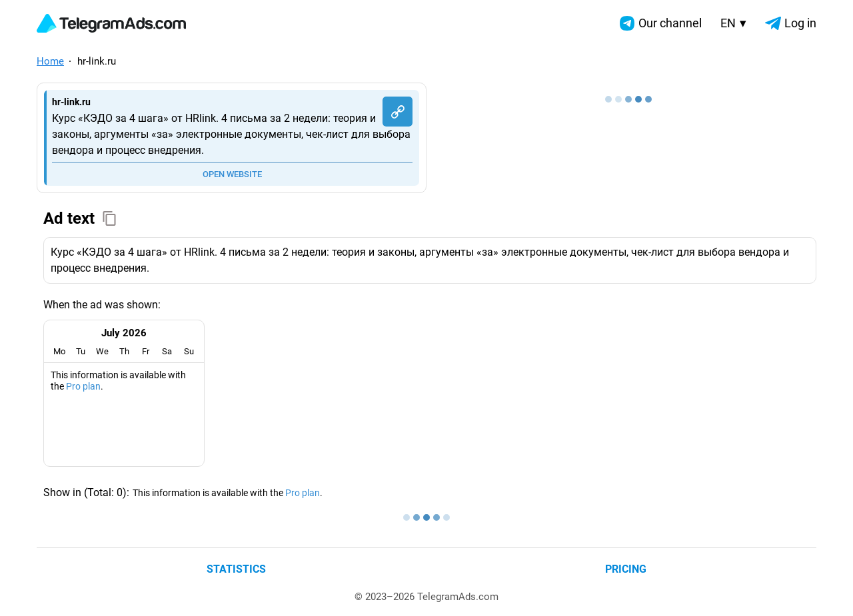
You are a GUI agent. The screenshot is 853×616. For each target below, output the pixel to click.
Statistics (236, 569)
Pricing (626, 569)
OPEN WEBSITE (232, 174)
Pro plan (83, 386)
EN (733, 23)
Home (50, 61)
